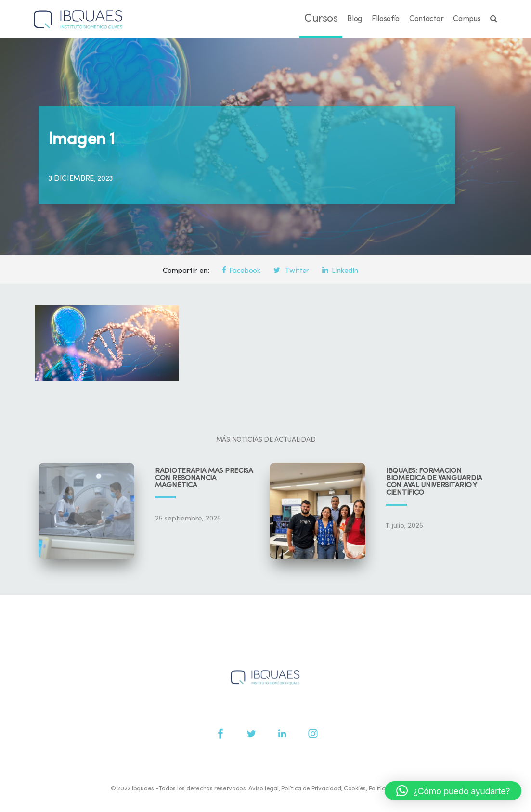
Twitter (291, 271)
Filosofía (386, 19)
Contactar (426, 19)
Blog (355, 19)
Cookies (355, 789)
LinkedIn (340, 271)
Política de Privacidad (311, 789)
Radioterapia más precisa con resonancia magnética (204, 478)
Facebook (241, 271)
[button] (453, 791)
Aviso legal (263, 789)
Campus (467, 19)
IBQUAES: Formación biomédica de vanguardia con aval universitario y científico (434, 482)
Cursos (321, 19)
